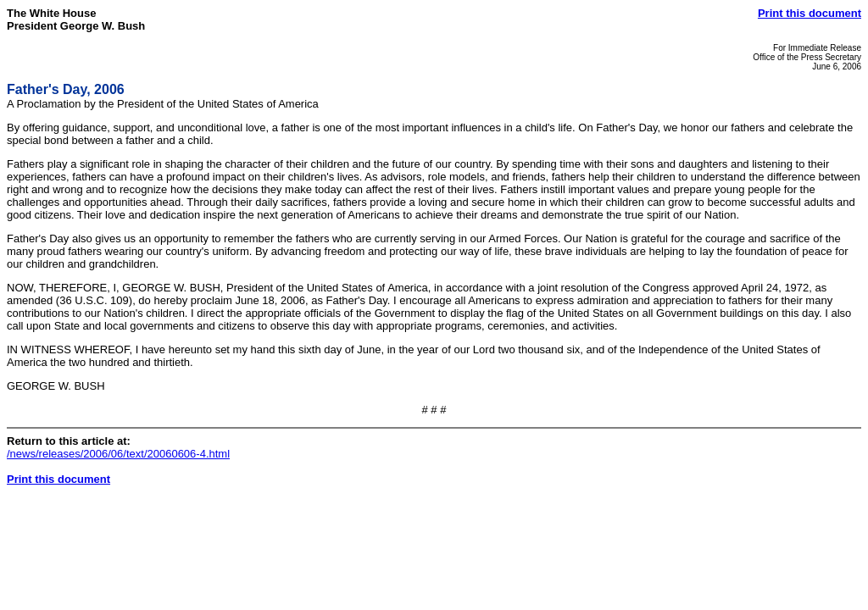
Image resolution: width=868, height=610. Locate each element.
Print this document (810, 13)
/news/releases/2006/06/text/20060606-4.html (118, 454)
